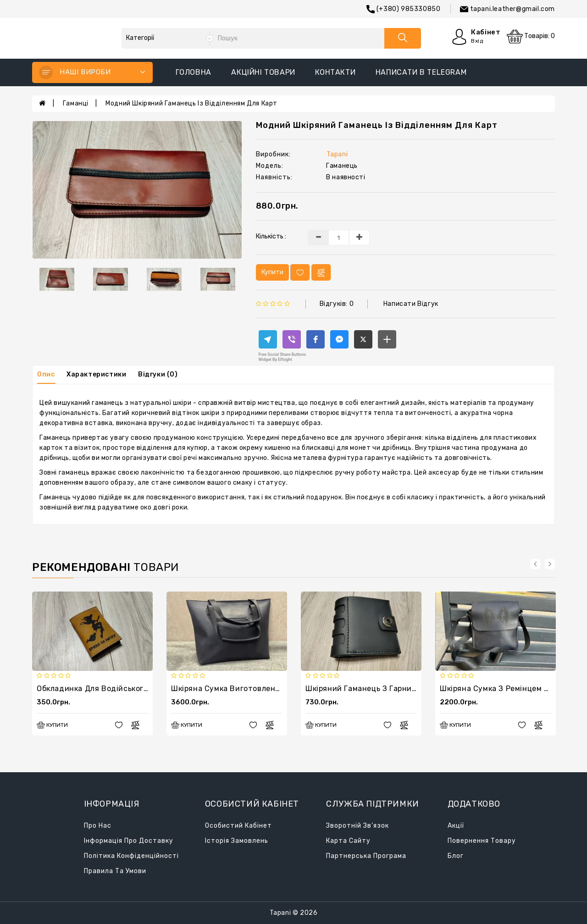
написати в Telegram (421, 72)
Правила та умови (115, 871)
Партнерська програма (366, 856)
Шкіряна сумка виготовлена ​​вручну (240, 689)
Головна (194, 72)
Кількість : (271, 236)
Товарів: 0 (531, 36)
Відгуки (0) (158, 374)
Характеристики (96, 374)
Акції (456, 826)
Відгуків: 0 (337, 304)
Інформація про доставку (129, 841)
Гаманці (76, 103)
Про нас (98, 826)
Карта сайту (348, 841)
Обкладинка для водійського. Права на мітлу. (125, 689)
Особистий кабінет (238, 826)
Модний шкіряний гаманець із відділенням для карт (191, 103)
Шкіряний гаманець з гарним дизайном (382, 689)
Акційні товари (263, 72)
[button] (268, 339)
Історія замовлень (237, 841)
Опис (46, 374)
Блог (456, 856)
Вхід (477, 41)
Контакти (335, 72)
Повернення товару (482, 841)
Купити (272, 272)
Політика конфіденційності (131, 856)
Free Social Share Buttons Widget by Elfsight (282, 357)
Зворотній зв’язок (357, 826)
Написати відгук (411, 304)
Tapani (337, 154)
